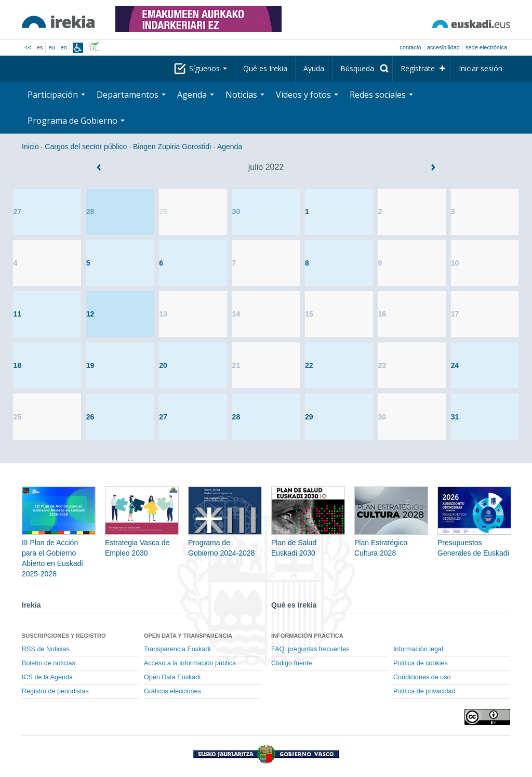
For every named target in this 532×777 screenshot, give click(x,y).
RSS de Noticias (46, 649)
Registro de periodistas (55, 691)
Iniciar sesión (481, 68)
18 (17, 365)
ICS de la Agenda (47, 677)
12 (90, 314)
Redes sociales (381, 95)
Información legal (418, 649)
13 (163, 314)
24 (455, 365)
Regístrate (418, 68)
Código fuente (291, 663)
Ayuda (314, 68)
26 (90, 417)
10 (455, 263)
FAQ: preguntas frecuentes (310, 649)
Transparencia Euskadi (177, 649)
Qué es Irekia (265, 68)
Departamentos (131, 95)
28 (90, 212)
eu (51, 47)
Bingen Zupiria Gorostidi (172, 147)
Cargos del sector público (86, 147)
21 (236, 365)
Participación (56, 95)
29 (163, 212)
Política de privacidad (424, 691)
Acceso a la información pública (190, 663)
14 (236, 314)
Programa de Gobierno (76, 121)
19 (90, 365)
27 (17, 212)
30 (236, 212)
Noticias (245, 95)
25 (17, 417)
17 (455, 314)
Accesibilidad (443, 47)
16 (382, 314)
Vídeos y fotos (307, 95)
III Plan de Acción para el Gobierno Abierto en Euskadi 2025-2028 (59, 542)
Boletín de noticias (49, 663)
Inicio (30, 147)
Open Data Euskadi (172, 677)
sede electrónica (486, 47)
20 (163, 365)
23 (382, 365)
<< (28, 47)
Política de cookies (421, 663)
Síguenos (208, 68)
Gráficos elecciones (172, 691)
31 (455, 417)
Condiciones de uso (422, 677)
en (64, 47)
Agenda (196, 95)
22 (309, 365)
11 (17, 314)
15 (309, 314)
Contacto (410, 47)
